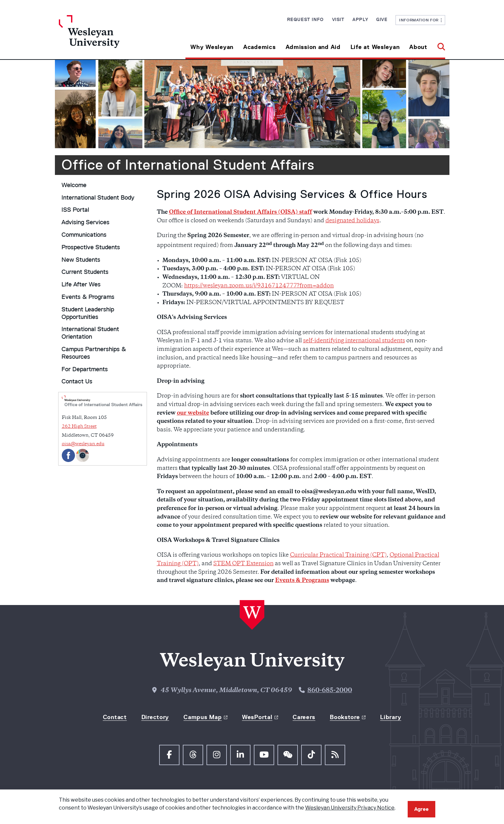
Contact (115, 717)
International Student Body (98, 198)
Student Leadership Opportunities (88, 313)
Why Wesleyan (212, 47)
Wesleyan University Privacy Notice (350, 808)
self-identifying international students (354, 341)
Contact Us (77, 381)
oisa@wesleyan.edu (83, 444)
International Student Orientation (90, 333)
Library (391, 717)
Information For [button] (420, 20)
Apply (360, 19)
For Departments (85, 369)
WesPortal (257, 717)
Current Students (85, 272)
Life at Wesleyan (375, 47)
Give (382, 19)
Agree (421, 809)
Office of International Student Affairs (188, 165)
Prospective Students (91, 247)
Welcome (74, 185)
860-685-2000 (330, 691)
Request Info (305, 19)
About (418, 47)
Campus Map (203, 717)
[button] (439, 45)
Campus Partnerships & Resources (94, 353)
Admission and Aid (313, 47)
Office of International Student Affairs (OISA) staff (240, 212)
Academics (259, 47)
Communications (84, 235)
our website (193, 413)
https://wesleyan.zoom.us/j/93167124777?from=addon (259, 286)
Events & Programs (88, 297)
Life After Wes (81, 284)
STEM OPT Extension (243, 564)
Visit (338, 19)
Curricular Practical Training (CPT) (338, 555)
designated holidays (352, 221)
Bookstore (345, 717)
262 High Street (79, 427)
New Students (81, 260)
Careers (304, 717)
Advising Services (85, 222)
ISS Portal (75, 210)
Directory (155, 717)
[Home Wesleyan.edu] (107, 37)
